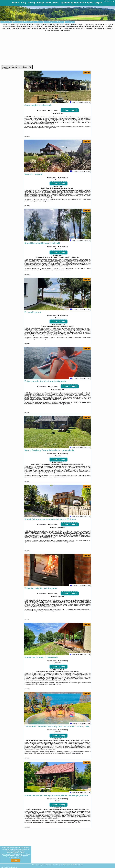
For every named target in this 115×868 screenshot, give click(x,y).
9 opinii (76, 465)
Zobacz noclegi (70, 111)
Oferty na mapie (18, 22)
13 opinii (66, 327)
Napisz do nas (79, 865)
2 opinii (71, 672)
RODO (20, 857)
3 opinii (72, 258)
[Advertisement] (57, 48)
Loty (38, 22)
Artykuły (70, 22)
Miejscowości (28, 22)
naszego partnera (51, 129)
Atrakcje (59, 22)
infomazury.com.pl (109, 1)
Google (5, 849)
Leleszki (87, 72)
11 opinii (66, 189)
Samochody (49, 22)
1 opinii (82, 741)
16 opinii (81, 810)
